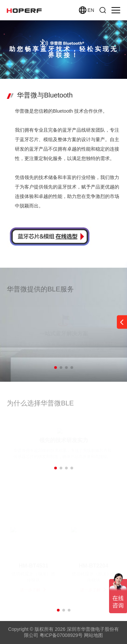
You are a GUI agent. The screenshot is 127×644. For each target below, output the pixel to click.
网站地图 (93, 635)
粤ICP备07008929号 (61, 635)
